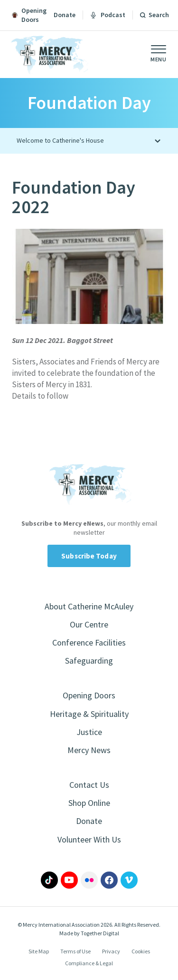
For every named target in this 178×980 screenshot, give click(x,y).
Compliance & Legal (89, 963)
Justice (89, 732)
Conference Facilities (89, 642)
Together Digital (100, 933)
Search (159, 15)
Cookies (141, 951)
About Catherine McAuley (89, 606)
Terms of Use (75, 951)
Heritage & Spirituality (89, 714)
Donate (65, 15)
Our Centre (89, 624)
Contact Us (89, 785)
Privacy (111, 951)
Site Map (39, 951)
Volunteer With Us (89, 839)
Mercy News (89, 750)
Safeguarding (89, 661)
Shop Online (89, 803)
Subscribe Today (89, 556)
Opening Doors (89, 695)
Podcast (108, 15)
